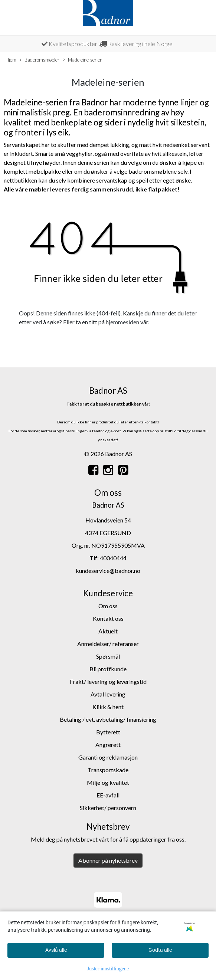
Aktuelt (108, 631)
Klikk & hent (108, 707)
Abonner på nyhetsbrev (108, 860)
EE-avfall (108, 795)
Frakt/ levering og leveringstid (108, 681)
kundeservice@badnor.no (108, 571)
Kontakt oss (108, 618)
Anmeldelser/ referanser (108, 644)
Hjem (11, 60)
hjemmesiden (122, 322)
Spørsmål (108, 656)
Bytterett (108, 732)
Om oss (108, 606)
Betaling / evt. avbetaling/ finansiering (108, 719)
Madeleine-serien (83, 60)
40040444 (113, 558)
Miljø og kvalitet (108, 782)
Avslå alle (56, 950)
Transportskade (108, 770)
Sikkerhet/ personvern (108, 808)
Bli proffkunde (108, 669)
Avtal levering (108, 694)
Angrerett (108, 745)
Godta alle (160, 950)
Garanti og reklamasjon (108, 757)
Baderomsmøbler (40, 60)
